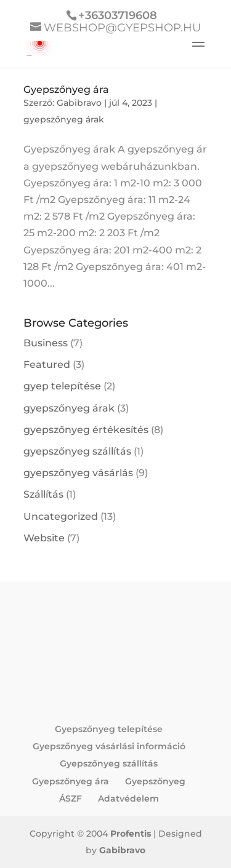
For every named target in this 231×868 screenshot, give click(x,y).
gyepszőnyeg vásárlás (78, 473)
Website (44, 538)
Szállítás (43, 494)
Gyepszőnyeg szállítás (109, 763)
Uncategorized (61, 516)
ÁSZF (71, 798)
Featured (47, 364)
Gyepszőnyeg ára (66, 90)
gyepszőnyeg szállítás (77, 451)
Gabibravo (79, 103)
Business (46, 343)
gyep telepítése (62, 386)
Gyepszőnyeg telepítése (109, 729)
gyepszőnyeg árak (64, 119)
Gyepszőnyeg (155, 781)
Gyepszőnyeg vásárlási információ (109, 746)
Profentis (131, 834)
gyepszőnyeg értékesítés (86, 430)
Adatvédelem (128, 798)
